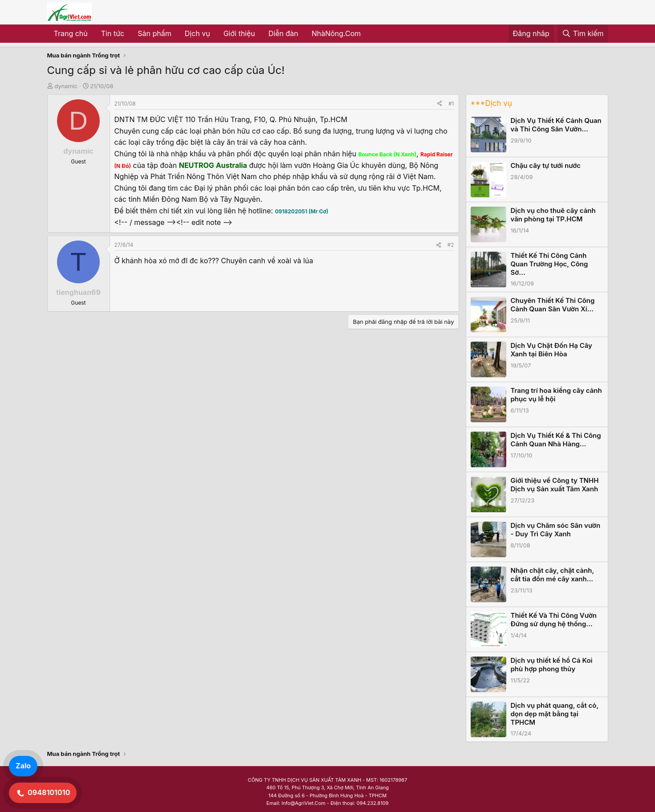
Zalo (23, 766)
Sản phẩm (154, 33)
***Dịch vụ (491, 103)
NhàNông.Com (336, 33)
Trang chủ (71, 33)
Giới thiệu (239, 33)
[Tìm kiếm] (583, 34)
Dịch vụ (197, 33)
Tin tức (113, 33)
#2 (451, 245)
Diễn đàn (283, 33)
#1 (451, 104)
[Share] (439, 104)
